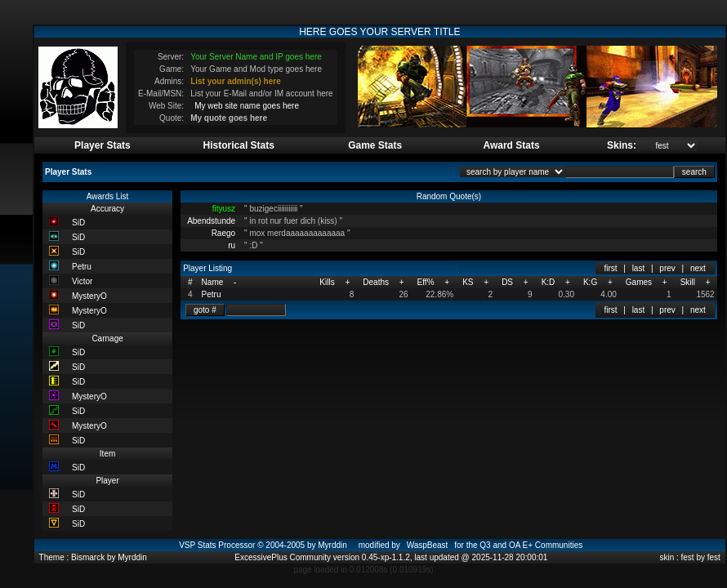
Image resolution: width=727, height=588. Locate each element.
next (698, 268)
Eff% (426, 282)
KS (468, 282)
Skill (688, 282)
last (639, 268)
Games (639, 282)
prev (667, 268)
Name (213, 282)
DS (507, 282)
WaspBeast (428, 545)
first (610, 268)
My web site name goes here (247, 106)
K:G (590, 282)
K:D (549, 282)
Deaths (376, 282)
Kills (327, 282)
